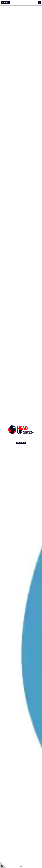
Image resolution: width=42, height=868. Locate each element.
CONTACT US (21, 443)
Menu (5, 3)
